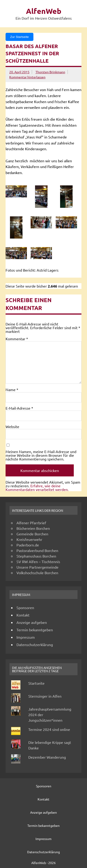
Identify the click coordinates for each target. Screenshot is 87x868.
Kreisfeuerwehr (29, 539)
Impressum (26, 637)
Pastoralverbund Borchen (37, 550)
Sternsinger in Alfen (45, 696)
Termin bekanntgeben (35, 630)
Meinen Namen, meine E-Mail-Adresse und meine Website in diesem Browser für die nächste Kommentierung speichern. (41, 455)
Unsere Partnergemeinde (37, 567)
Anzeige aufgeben (32, 622)
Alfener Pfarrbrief (31, 523)
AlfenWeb (44, 11)
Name (12, 390)
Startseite (36, 683)
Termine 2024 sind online (49, 729)
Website (12, 426)
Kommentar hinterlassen (27, 77)
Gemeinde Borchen (32, 534)
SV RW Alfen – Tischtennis (38, 561)
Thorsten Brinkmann (50, 72)
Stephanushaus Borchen (36, 556)
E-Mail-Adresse (19, 408)
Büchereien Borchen (33, 528)
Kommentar (17, 339)
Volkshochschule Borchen (37, 573)
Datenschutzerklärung (35, 644)
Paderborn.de (28, 545)
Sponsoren (25, 607)
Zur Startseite (19, 37)
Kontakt (23, 615)
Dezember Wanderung (47, 757)
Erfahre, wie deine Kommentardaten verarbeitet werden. (37, 488)
